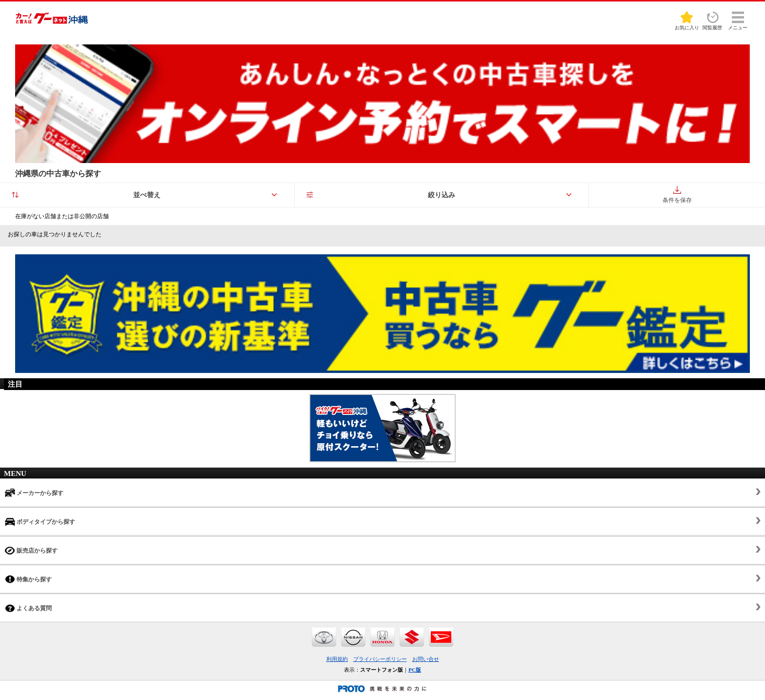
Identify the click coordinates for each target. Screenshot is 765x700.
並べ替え (147, 195)
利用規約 (337, 659)
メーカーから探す (34, 493)
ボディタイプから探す (40, 522)
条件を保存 (677, 195)
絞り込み (442, 195)
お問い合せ (426, 659)
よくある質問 (28, 608)
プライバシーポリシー (380, 659)
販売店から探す (31, 550)
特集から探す (28, 579)
